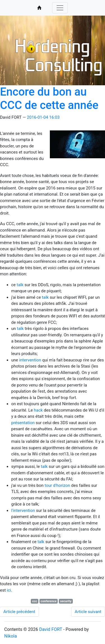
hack (38, 410)
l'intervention (23, 511)
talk (20, 285)
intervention (30, 360)
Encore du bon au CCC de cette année (49, 99)
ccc (35, 601)
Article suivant (88, 612)
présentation (23, 423)
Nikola (11, 636)
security (66, 601)
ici (9, 590)
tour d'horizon (57, 485)
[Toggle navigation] (60, 8)
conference (49, 601)
